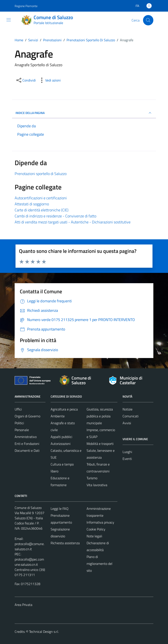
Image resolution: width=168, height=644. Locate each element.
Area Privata (23, 605)
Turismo (92, 478)
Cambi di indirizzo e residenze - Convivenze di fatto (55, 216)
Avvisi (127, 423)
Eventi (127, 459)
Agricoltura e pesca (64, 409)
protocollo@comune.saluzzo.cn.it (30, 546)
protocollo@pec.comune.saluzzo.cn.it (29, 562)
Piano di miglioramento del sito (100, 564)
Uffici (18, 409)
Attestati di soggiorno (32, 204)
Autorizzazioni (61, 444)
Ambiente (58, 416)
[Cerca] (148, 20)
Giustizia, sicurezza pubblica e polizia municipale (100, 416)
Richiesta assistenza (65, 543)
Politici (19, 423)
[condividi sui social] (26, 80)
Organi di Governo (27, 416)
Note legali (94, 536)
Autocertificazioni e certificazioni (41, 198)
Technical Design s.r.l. (44, 632)
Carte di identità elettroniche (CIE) (42, 210)
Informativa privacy (100, 522)
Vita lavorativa (97, 485)
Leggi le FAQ (60, 509)
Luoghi (127, 452)
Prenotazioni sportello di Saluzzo (41, 174)
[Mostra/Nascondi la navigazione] (9, 20)
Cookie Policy (96, 529)
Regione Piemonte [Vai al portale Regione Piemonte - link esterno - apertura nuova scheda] (26, 6)
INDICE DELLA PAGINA (84, 113)
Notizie (128, 409)
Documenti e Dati (27, 450)
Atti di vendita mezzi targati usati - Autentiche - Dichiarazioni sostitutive (73, 222)
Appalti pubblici (61, 437)
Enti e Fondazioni (27, 444)
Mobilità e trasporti (100, 444)
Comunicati (131, 416)
